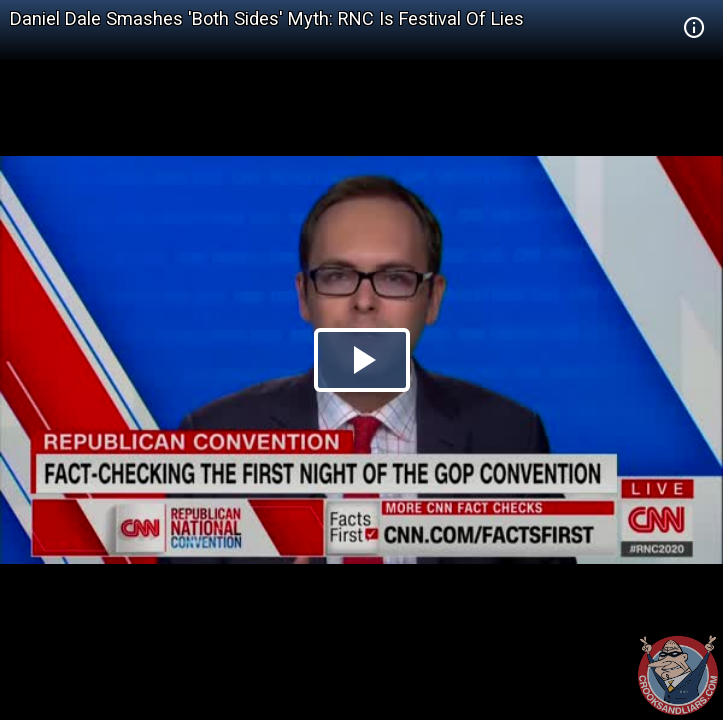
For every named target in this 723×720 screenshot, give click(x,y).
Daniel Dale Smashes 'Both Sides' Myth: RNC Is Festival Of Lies (267, 18)
